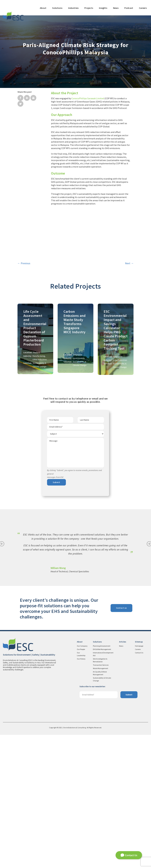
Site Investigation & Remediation (100, 793)
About (43, 8)
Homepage (139, 779)
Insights (103, 8)
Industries (73, 8)
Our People (81, 782)
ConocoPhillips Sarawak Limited (88, 98)
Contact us (121, 741)
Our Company (82, 779)
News (116, 8)
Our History (81, 792)
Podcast (129, 8)
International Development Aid (103, 787)
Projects (89, 8)
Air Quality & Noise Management (100, 806)
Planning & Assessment (102, 779)
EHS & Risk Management (102, 782)
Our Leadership (81, 787)
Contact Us (141, 24)
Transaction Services (101, 798)
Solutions (57, 8)
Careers (143, 8)
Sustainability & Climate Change (102, 812)
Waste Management (100, 802)
